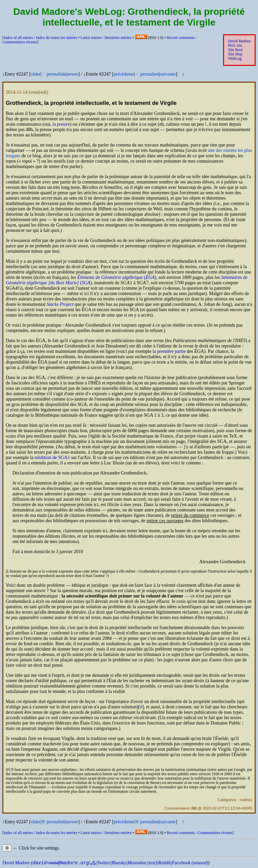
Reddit (164, 863)
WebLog (235, 59)
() (117, 277)
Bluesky (119, 863)
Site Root (235, 50)
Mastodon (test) (142, 863)
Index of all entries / (40, 38)
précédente (124, 74)
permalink (56, 74)
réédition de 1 (52, 458)
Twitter (103, 863)
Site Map (235, 54)
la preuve (61, 124)
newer (72, 74)
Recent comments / (199, 833)
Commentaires (177, 808)
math (244, 800)
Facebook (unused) (190, 863)
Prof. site (235, 46)
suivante (168, 74)
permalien (149, 74)
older (36, 74)
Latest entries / (106, 38)
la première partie (169, 351)
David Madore (239, 41)
